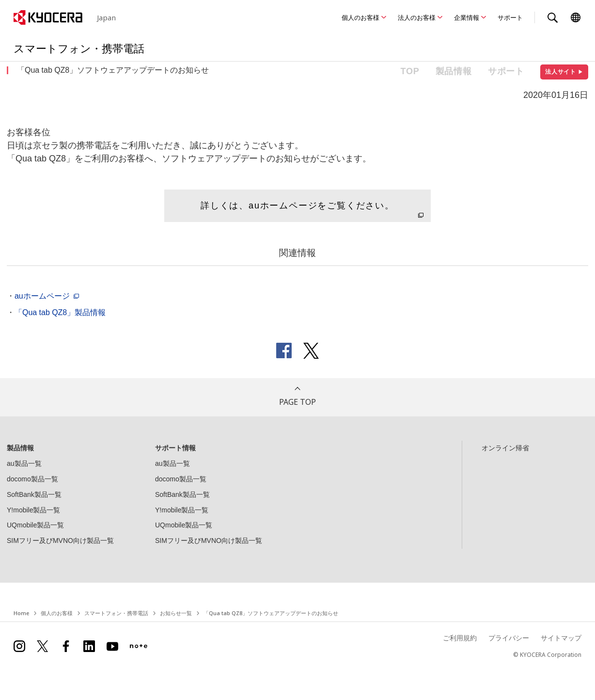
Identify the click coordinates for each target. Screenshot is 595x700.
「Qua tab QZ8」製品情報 (60, 312)
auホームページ (42, 296)
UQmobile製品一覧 (35, 525)
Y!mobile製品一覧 (33, 510)
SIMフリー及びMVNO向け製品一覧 (60, 541)
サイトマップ (561, 638)
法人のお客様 (417, 17)
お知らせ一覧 (176, 613)
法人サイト (564, 72)
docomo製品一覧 (32, 479)
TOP (410, 71)
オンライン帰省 (505, 448)
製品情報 (454, 71)
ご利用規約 (460, 638)
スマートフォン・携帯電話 (116, 613)
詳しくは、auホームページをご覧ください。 (297, 206)
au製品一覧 (24, 463)
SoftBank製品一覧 (34, 494)
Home (21, 613)
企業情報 (467, 17)
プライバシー (509, 638)
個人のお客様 (360, 17)
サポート (510, 17)
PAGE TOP (297, 402)
